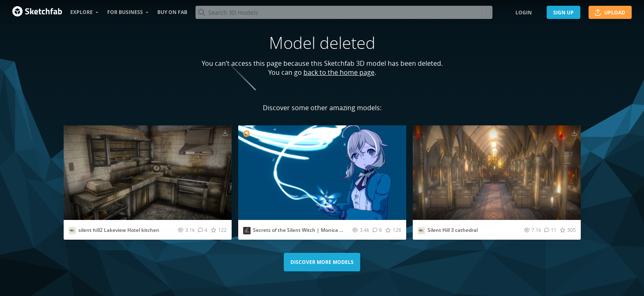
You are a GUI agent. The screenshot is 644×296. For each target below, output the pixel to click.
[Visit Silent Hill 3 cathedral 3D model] (497, 173)
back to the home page (339, 72)
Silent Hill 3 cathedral (453, 230)
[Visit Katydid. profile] (72, 231)
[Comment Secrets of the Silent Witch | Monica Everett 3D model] (377, 230)
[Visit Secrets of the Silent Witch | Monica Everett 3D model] (322, 173)
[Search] (344, 12)
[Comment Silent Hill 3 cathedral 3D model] (550, 230)
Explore (82, 12)
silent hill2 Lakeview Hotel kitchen (119, 230)
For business (125, 12)
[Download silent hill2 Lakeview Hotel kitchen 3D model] (225, 133)
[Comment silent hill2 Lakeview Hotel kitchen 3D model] (203, 230)
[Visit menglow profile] (247, 231)
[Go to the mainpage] (37, 12)
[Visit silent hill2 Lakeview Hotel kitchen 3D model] (148, 173)
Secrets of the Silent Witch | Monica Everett (305, 230)
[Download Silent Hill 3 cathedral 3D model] (574, 133)
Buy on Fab (172, 12)
